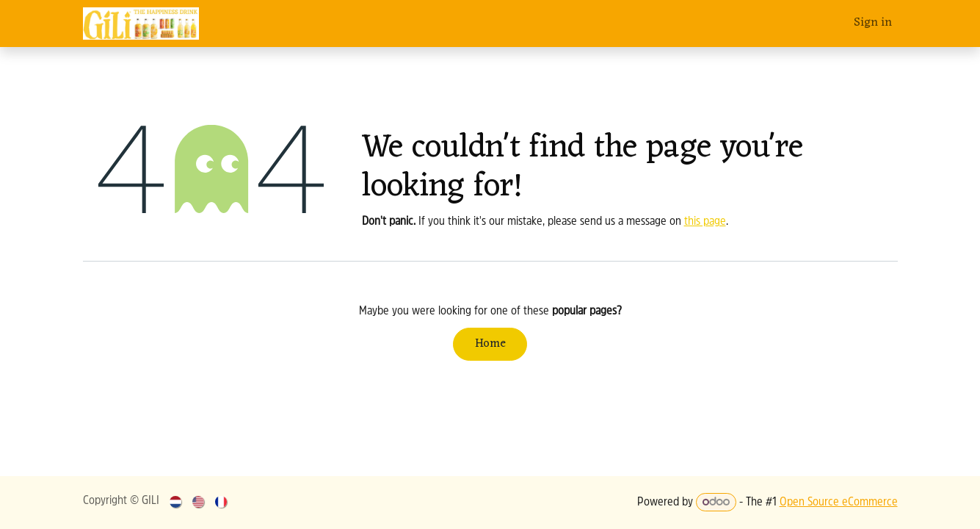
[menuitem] (177, 503)
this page (705, 222)
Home (490, 344)
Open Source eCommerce (839, 503)
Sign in (873, 23)
